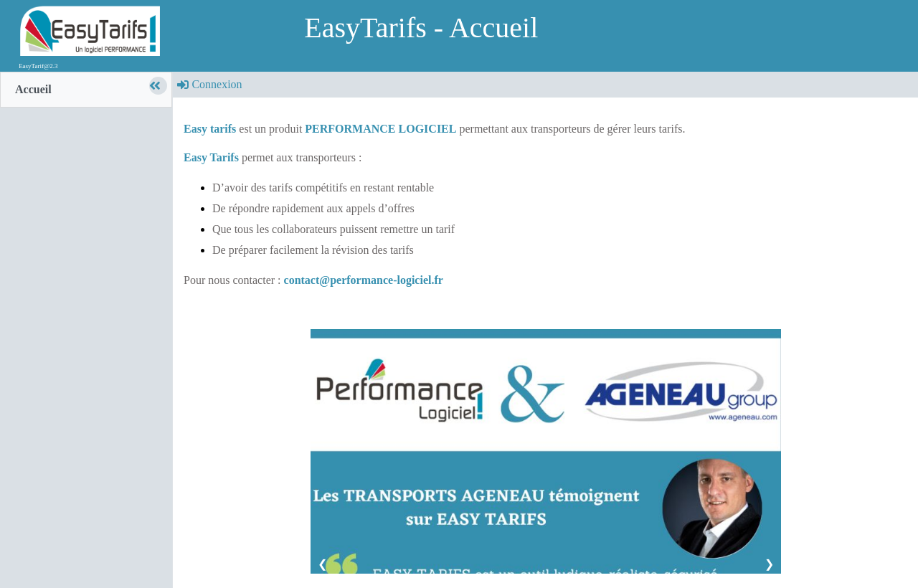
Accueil (33, 89)
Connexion (209, 84)
